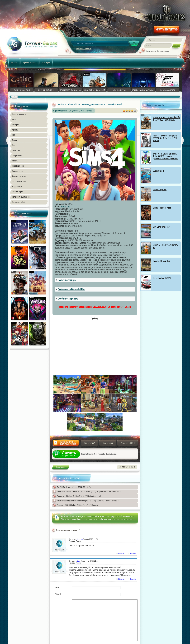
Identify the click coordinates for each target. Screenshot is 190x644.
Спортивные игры (19, 181)
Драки (15, 140)
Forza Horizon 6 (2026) (162, 278)
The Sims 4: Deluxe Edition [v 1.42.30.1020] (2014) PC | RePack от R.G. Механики (89, 492)
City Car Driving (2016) (163, 227)
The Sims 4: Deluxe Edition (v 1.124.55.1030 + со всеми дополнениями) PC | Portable (166, 156)
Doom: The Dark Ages (162, 208)
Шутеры (15, 125)
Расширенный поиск (84, 49)
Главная (14, 63)
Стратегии (16, 150)
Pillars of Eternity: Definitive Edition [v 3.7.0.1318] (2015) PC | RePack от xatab (88, 501)
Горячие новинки (30, 63)
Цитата (121, 553)
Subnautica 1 (158, 171)
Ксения (80, 539)
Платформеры (18, 166)
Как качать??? (90, 443)
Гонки (14, 145)
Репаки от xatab (19, 202)
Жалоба (66, 444)
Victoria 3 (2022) (160, 190)
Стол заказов (108, 443)
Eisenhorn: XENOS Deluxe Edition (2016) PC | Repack (77, 505)
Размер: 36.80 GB (128, 443)
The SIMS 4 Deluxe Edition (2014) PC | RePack (75, 487)
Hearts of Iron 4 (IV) (161, 261)
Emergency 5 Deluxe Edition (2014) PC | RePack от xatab (79, 496)
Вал (79, 561)
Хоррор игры (17, 186)
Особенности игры (67, 280)
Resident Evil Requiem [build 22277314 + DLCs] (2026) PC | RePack (165, 138)
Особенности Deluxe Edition (71, 289)
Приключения (18, 171)
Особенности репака (68, 299)
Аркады (15, 130)
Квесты (15, 161)
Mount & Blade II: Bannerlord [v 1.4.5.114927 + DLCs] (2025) (166, 119)
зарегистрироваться (90, 519)
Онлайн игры (17, 192)
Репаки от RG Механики (22, 197)
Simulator (66, 206)
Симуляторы (17, 155)
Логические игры (19, 176)
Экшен (15, 119)
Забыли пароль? (163, 51)
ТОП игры (46, 63)
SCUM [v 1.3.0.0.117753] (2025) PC (166, 246)
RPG (14, 135)
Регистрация (151, 51)
